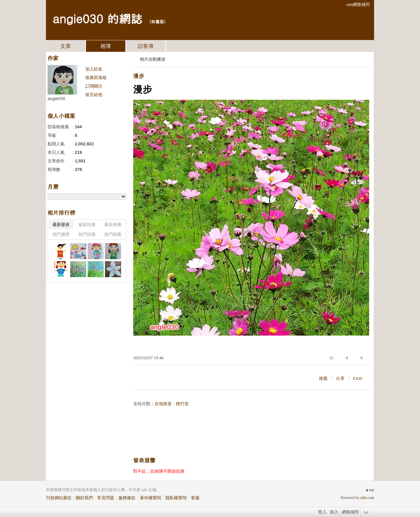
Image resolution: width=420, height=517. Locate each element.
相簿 (106, 46)
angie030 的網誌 (97, 18)
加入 (334, 512)
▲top (370, 490)
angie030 (56, 99)
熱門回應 (87, 234)
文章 (66, 46)
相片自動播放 (153, 59)
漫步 (139, 76)
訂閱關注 (94, 86)
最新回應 (87, 225)
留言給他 (94, 95)
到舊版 (157, 21)
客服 (195, 498)
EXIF (358, 378)
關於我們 (84, 498)
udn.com (367, 498)
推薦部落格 (96, 78)
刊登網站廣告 (59, 498)
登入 (322, 512)
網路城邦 (350, 512)
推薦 (323, 378)
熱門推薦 (113, 234)
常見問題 (106, 498)
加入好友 (94, 69)
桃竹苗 (182, 404)
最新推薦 (113, 225)
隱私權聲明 (176, 498)
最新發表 (61, 225)
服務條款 (127, 498)
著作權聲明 (150, 498)
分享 (340, 378)
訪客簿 (146, 46)
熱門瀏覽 (61, 234)
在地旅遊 (163, 404)
